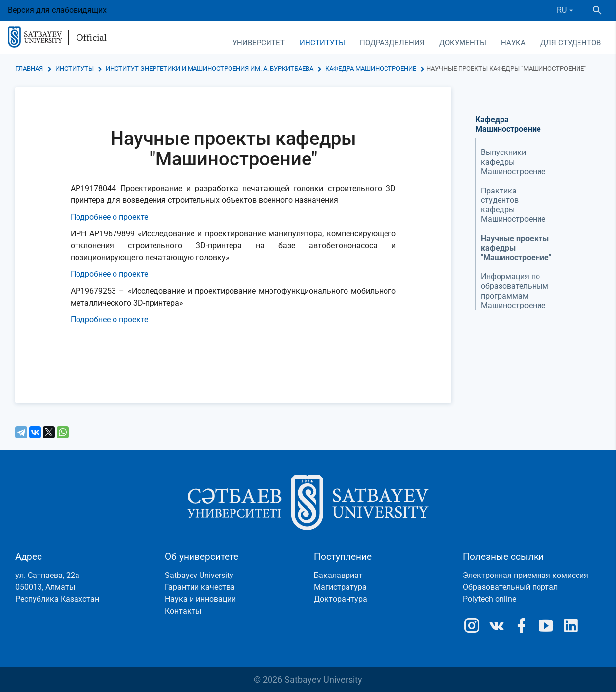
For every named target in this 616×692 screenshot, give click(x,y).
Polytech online (490, 599)
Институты (322, 43)
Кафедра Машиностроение (371, 68)
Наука (513, 43)
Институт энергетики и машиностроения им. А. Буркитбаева (210, 68)
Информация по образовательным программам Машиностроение (515, 291)
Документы (463, 43)
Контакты (183, 611)
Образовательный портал (510, 587)
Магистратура (340, 587)
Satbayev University (199, 575)
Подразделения (392, 43)
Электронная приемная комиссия (526, 575)
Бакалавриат (338, 575)
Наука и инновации (200, 599)
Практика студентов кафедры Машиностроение (513, 205)
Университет (259, 43)
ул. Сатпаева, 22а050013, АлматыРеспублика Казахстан (57, 587)
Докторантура (341, 599)
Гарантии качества (200, 587)
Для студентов (571, 43)
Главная (29, 68)
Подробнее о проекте (109, 217)
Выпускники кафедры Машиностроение (513, 162)
